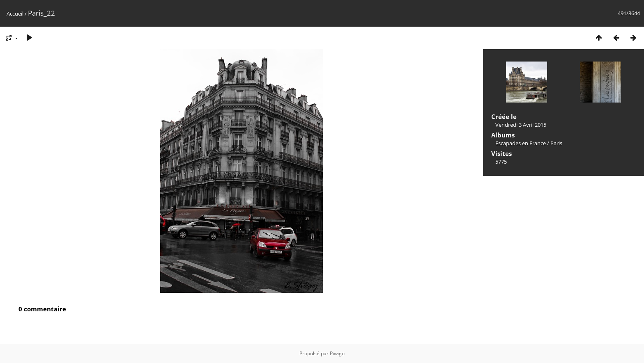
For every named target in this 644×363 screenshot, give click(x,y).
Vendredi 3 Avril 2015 (521, 125)
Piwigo (337, 353)
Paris (556, 143)
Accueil (15, 14)
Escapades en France (521, 143)
